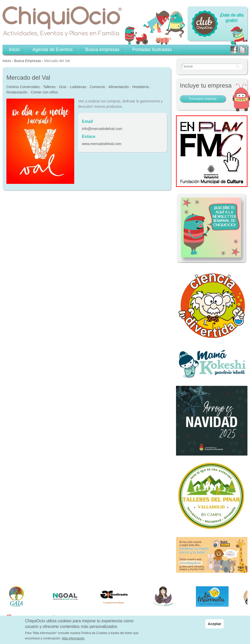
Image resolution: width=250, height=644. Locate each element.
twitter (242, 50)
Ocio (63, 87)
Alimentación (119, 87)
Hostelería (141, 87)
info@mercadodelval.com (102, 129)
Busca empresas (102, 50)
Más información (73, 639)
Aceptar (215, 624)
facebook (234, 50)
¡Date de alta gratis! (231, 18)
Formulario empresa (203, 99)
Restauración (17, 92)
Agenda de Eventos (52, 50)
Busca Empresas (28, 61)
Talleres (49, 87)
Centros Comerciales (23, 87)
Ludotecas (78, 87)
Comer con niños (44, 92)
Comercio (97, 87)
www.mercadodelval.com (102, 144)
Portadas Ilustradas (152, 50)
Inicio (7, 61)
